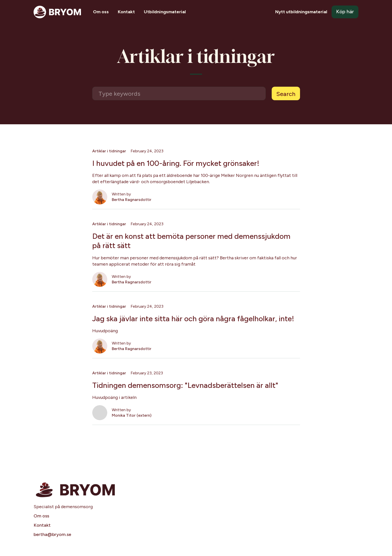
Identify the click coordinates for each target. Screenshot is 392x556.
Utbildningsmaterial (165, 12)
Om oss (101, 12)
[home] (57, 12)
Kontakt (126, 12)
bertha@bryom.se (52, 534)
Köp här (345, 12)
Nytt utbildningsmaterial (301, 12)
